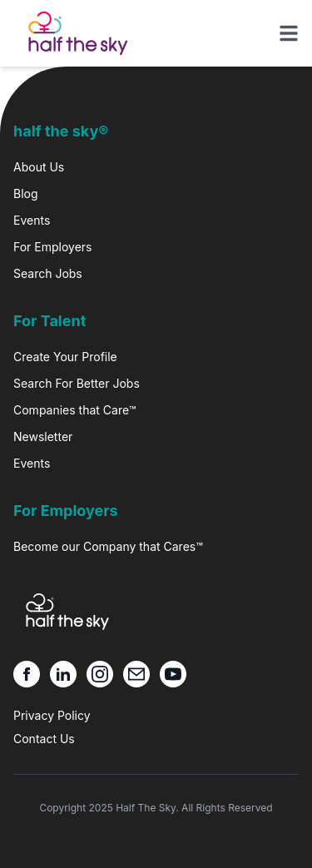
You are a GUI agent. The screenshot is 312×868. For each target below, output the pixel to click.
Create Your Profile (65, 357)
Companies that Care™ (74, 410)
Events (32, 220)
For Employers (53, 247)
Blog (26, 193)
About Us (39, 167)
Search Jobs (48, 273)
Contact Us (44, 739)
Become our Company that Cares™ (108, 546)
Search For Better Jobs (77, 383)
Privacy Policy (52, 715)
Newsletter (43, 436)
